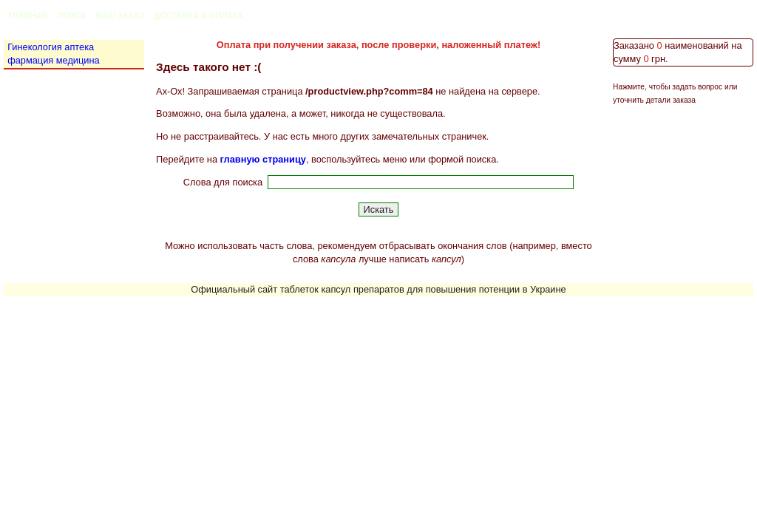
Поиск (72, 16)
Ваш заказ (120, 16)
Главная (28, 16)
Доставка (176, 16)
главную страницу (263, 159)
